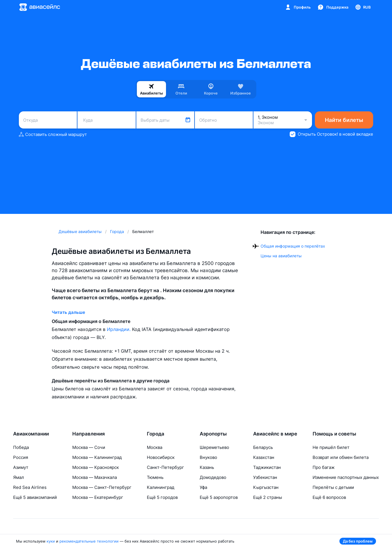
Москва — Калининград (97, 457)
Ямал (19, 477)
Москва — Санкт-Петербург (102, 487)
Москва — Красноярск (96, 467)
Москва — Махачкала (95, 477)
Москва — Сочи (89, 447)
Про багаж (324, 467)
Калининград (161, 487)
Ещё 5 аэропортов (219, 497)
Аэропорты (213, 434)
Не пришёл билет (331, 447)
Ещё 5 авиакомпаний (35, 497)
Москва (155, 447)
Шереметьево (214, 447)
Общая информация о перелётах (293, 246)
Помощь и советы (334, 434)
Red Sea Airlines (30, 487)
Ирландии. (119, 329)
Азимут (21, 467)
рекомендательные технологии (89, 541)
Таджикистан (267, 467)
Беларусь (263, 447)
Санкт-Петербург (165, 467)
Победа (21, 447)
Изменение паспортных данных (346, 477)
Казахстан (264, 457)
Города (156, 434)
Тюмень (155, 477)
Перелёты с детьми (333, 487)
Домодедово (213, 477)
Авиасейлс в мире (275, 434)
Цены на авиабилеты (281, 256)
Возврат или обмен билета (341, 457)
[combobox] (48, 120)
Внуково (208, 457)
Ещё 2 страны (268, 497)
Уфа (203, 487)
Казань (207, 467)
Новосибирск (161, 457)
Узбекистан (265, 477)
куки (51, 541)
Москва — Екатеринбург (98, 497)
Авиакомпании (31, 434)
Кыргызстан (266, 487)
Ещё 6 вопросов (329, 497)
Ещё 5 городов (162, 497)
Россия (21, 457)
